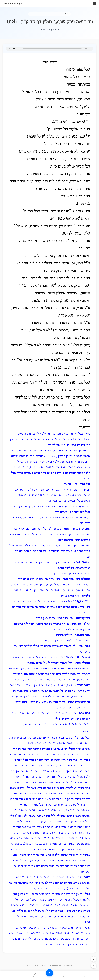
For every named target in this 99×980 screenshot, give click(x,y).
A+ (94, 959)
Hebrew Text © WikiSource (62, 965)
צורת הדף (50, 62)
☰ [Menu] (94, 4)
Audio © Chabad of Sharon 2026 (39, 965)
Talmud (33, 14)
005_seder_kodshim (47, 14)
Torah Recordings (12, 4)
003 (60, 14)
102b (67, 14)
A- (94, 966)
